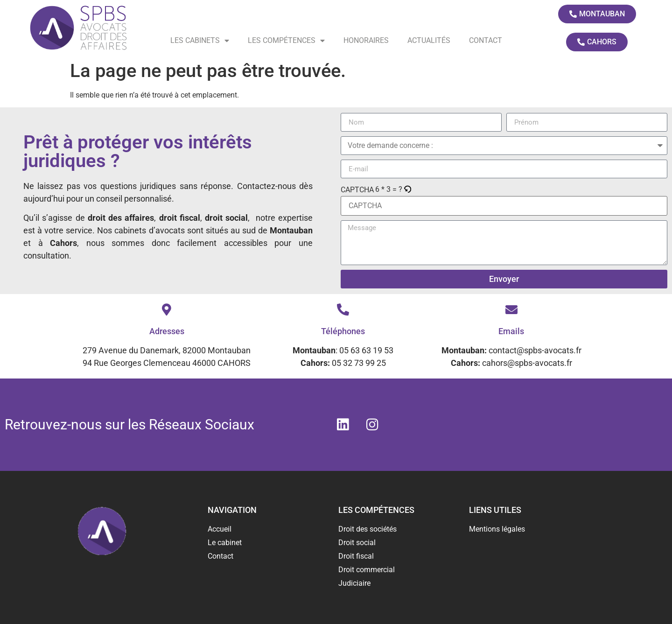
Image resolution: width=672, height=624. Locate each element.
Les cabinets (200, 41)
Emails (511, 331)
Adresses (167, 331)
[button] (408, 189)
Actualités (429, 40)
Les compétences (286, 41)
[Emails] (511, 309)
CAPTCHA (357, 190)
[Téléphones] (343, 309)
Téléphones (343, 331)
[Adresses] (167, 309)
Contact (486, 40)
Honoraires (366, 40)
